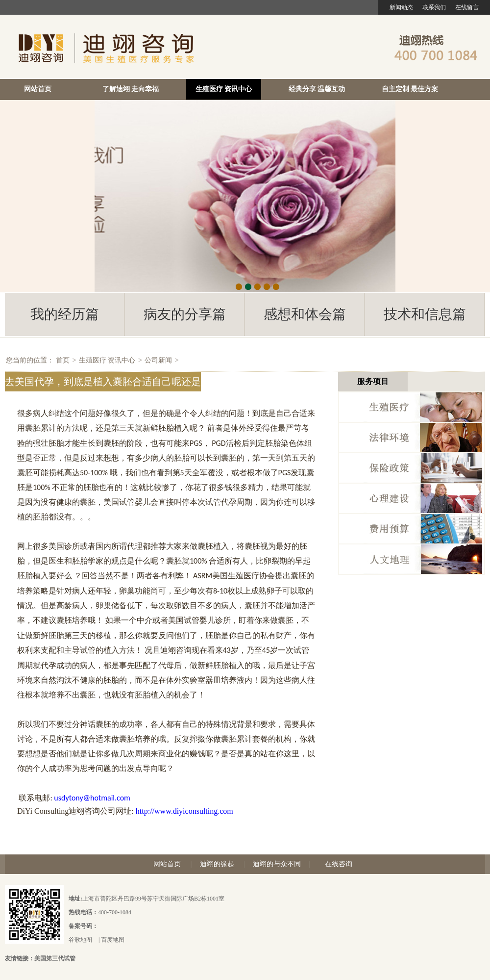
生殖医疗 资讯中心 (224, 89)
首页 (63, 360)
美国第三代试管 (55, 958)
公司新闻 (158, 360)
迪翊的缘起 (217, 864)
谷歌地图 (80, 940)
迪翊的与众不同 (277, 864)
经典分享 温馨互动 (317, 89)
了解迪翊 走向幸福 (131, 89)
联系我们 (434, 7)
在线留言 (467, 7)
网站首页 (38, 89)
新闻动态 (401, 7)
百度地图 (113, 940)
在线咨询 (339, 864)
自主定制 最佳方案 (410, 89)
